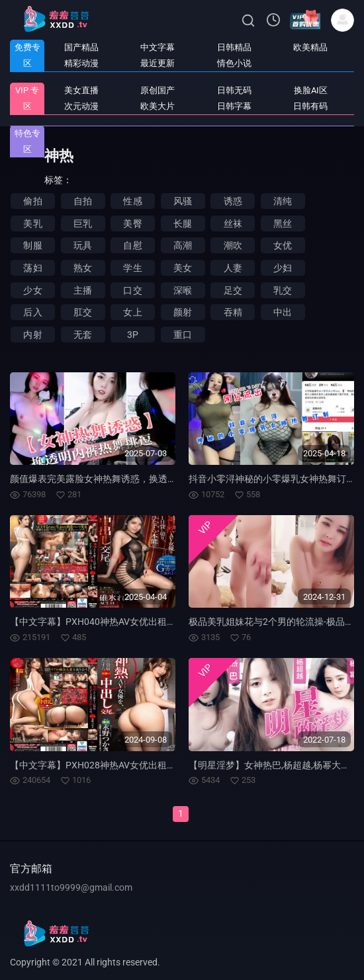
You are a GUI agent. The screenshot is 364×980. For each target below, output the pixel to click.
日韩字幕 (234, 106)
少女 (32, 290)
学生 (132, 268)
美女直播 (81, 90)
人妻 (233, 268)
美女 (183, 268)
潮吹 (233, 245)
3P (133, 335)
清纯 (283, 201)
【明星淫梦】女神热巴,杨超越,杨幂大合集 (274, 765)
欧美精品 (310, 47)
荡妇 (32, 268)
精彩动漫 (81, 63)
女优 (283, 245)
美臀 (132, 224)
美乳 (32, 224)
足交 (233, 290)
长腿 (183, 224)
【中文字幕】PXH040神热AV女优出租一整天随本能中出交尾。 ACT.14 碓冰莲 (170, 622)
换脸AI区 (311, 90)
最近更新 (158, 63)
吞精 (233, 312)
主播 (83, 290)
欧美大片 (158, 106)
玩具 (83, 245)
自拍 (83, 201)
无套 (83, 335)
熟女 (83, 268)
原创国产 (158, 90)
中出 (283, 312)
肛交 (83, 312)
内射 (32, 335)
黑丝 (283, 224)
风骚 (183, 201)
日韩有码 (310, 106)
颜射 (183, 312)
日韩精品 (234, 47)
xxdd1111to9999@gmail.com (71, 887)
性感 (132, 201)
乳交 (283, 290)
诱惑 (233, 201)
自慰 (132, 245)
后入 (32, 312)
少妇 (283, 268)
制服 (32, 245)
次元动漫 (81, 106)
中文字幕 (158, 47)
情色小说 (234, 63)
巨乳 (83, 224)
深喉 (183, 290)
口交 (132, 290)
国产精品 (81, 47)
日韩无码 (234, 90)
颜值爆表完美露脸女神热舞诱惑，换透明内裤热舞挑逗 (121, 479)
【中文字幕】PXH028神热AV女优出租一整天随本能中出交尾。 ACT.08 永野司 (170, 765)
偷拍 (32, 201)
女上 (132, 312)
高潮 (183, 245)
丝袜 (233, 224)
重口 (183, 335)
